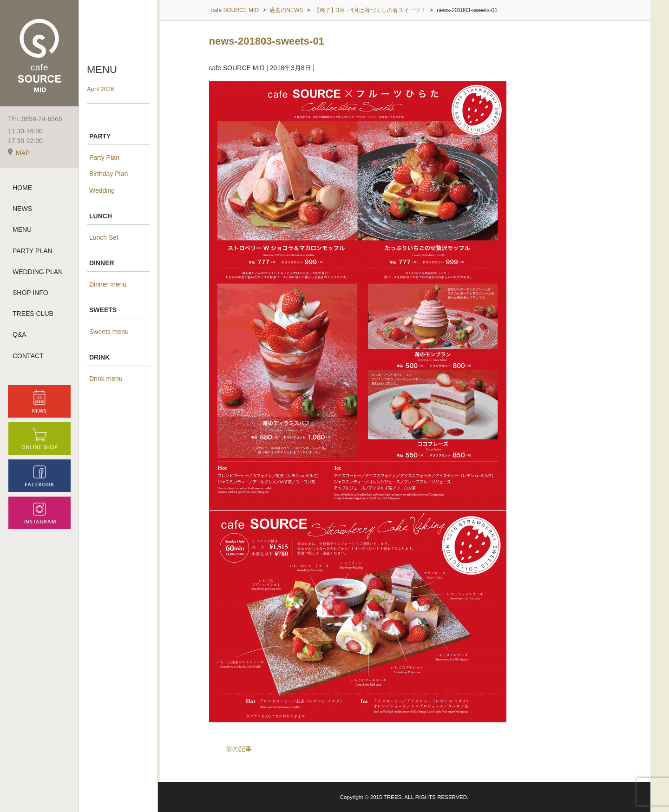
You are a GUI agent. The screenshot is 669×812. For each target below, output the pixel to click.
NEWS (22, 209)
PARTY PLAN (33, 251)
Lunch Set (104, 237)
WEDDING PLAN (38, 272)
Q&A (20, 334)
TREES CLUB (33, 314)
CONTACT (28, 356)
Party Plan (104, 157)
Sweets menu (109, 332)
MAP (19, 153)
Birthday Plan (108, 174)
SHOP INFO (30, 293)
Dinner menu (108, 284)
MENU (22, 229)
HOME (22, 188)
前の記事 (239, 749)
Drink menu (106, 379)
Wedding (102, 190)
